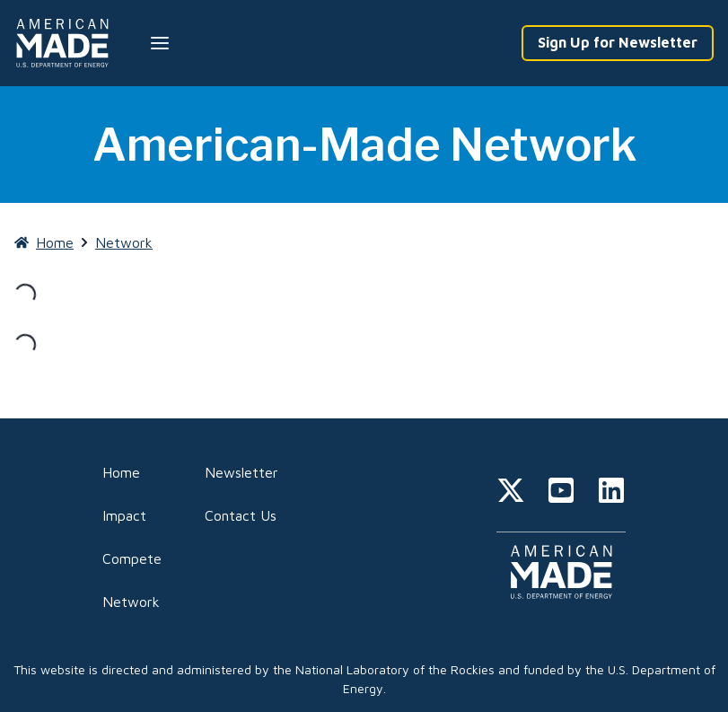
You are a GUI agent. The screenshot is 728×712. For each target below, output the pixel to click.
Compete (132, 558)
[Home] (66, 43)
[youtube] (561, 493)
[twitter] (511, 493)
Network (131, 602)
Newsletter (241, 472)
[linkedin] (611, 493)
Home (121, 472)
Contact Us (241, 515)
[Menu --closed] (160, 43)
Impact (124, 515)
